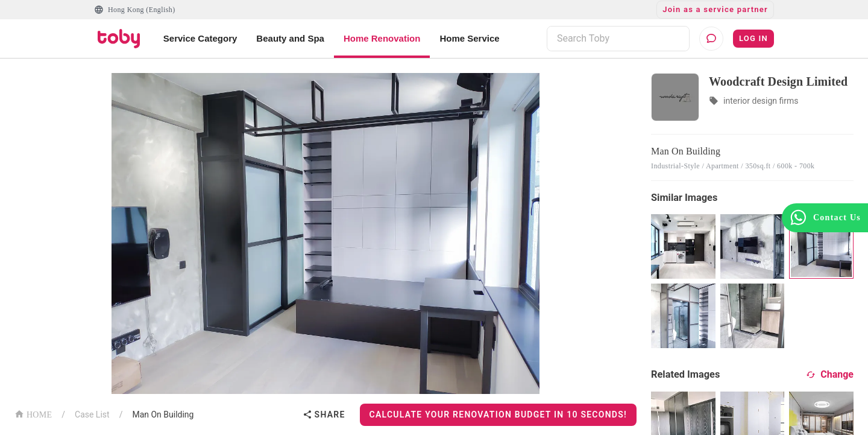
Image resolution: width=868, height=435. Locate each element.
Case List (92, 414)
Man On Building (163, 414)
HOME (33, 414)
